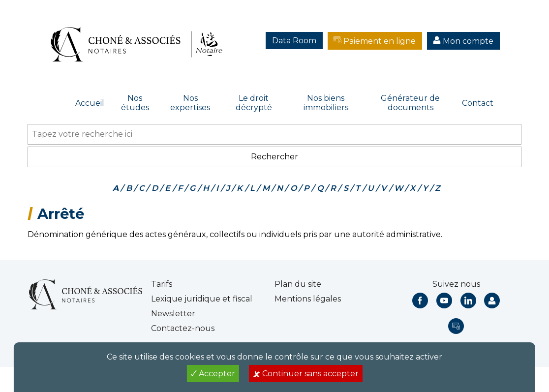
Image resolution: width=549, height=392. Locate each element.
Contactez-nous (183, 328)
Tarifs (162, 284)
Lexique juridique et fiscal (202, 299)
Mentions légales (308, 299)
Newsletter (173, 314)
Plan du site (298, 284)
